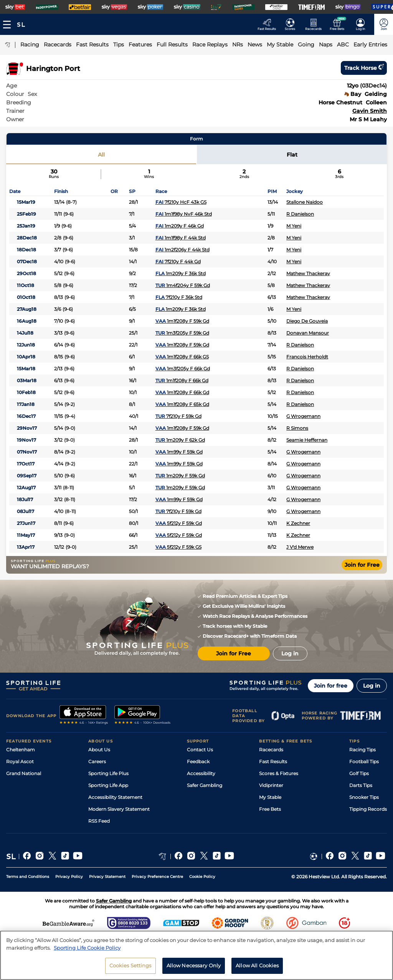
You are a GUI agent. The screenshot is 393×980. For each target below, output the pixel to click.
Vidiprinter (271, 785)
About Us (99, 750)
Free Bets (270, 809)
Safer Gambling (205, 785)
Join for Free (362, 565)
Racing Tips (362, 750)
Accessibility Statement (115, 797)
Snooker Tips (364, 797)
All (101, 155)
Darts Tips (361, 785)
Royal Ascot (20, 761)
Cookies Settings (130, 970)
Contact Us (200, 750)
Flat (292, 155)
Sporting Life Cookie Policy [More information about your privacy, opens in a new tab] (87, 952)
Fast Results (273, 761)
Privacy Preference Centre (157, 877)
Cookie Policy (202, 877)
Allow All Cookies (257, 970)
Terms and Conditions (28, 877)
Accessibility (201, 773)
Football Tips (364, 761)
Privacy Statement (107, 877)
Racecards (271, 750)
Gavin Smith (370, 111)
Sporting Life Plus (108, 773)
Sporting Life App (108, 785)
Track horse (364, 68)
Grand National (24, 773)
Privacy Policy (69, 877)
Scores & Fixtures (279, 773)
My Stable (270, 797)
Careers (97, 761)
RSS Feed (99, 821)
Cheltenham (21, 750)
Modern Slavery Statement (119, 809)
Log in (372, 686)
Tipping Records (368, 809)
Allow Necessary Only (194, 970)
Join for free (331, 686)
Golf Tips (359, 773)
